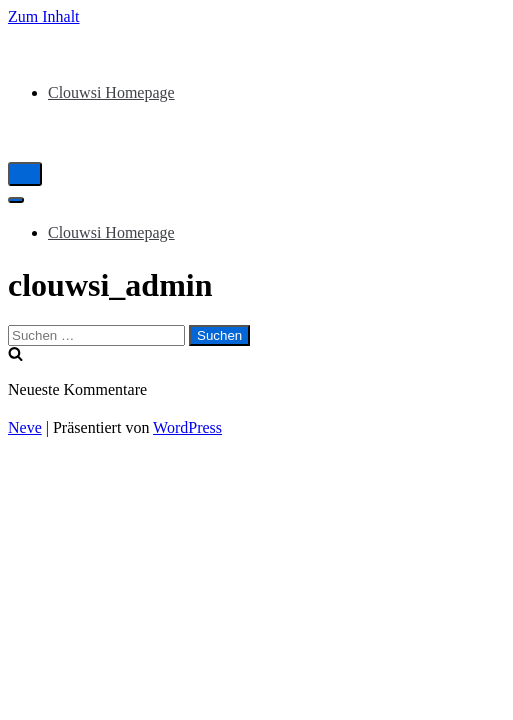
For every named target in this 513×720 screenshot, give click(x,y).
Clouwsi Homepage (111, 92)
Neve (25, 427)
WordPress (187, 427)
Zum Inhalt (44, 16)
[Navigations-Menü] (25, 174)
